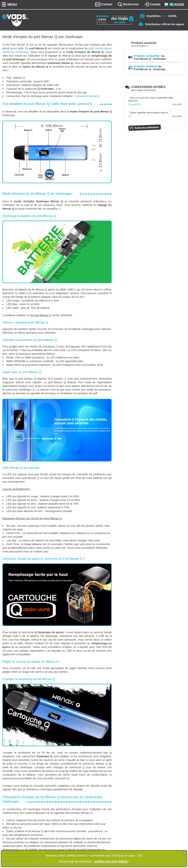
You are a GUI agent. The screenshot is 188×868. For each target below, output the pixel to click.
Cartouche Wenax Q (87, 96)
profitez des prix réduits (111, 861)
